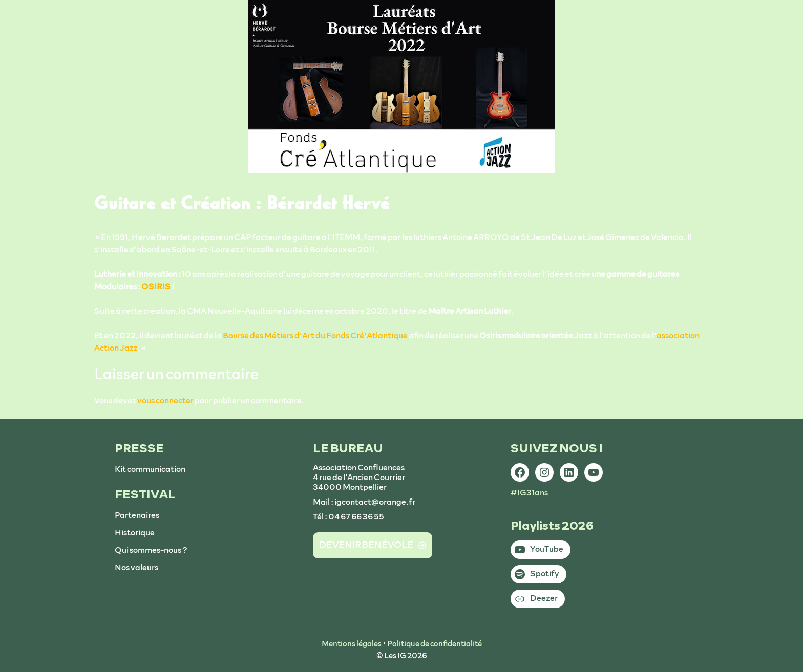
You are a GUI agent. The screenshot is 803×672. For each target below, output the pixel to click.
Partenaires (137, 515)
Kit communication (150, 469)
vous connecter (165, 401)
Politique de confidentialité (435, 644)
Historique (135, 533)
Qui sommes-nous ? (151, 550)
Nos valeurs (136, 568)
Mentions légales (352, 644)
